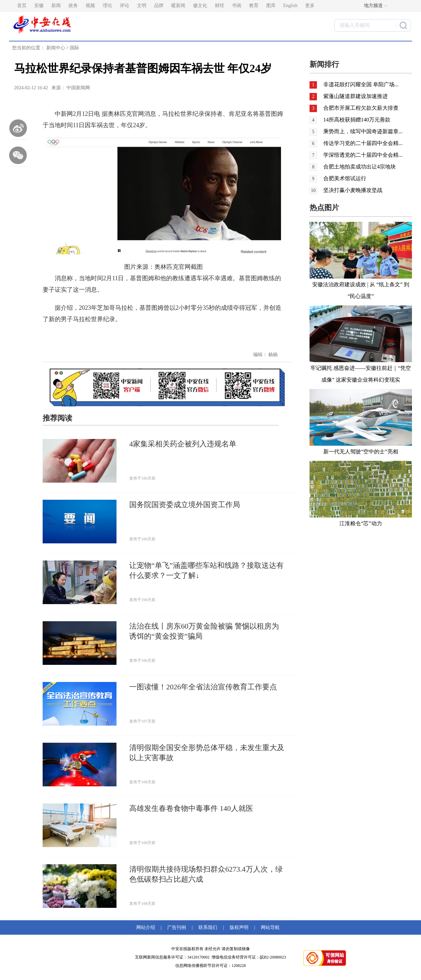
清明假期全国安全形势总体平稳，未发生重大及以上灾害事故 (207, 753)
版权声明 (239, 927)
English (291, 6)
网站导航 (269, 927)
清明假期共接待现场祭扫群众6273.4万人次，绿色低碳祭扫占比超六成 (206, 874)
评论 (125, 6)
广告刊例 (177, 927)
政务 (73, 6)
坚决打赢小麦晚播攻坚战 (353, 190)
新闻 (56, 6)
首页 (22, 6)
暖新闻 (178, 6)
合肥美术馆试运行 (345, 178)
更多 (310, 6)
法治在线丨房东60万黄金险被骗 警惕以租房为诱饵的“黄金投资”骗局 (204, 631)
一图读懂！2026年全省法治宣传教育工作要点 (203, 687)
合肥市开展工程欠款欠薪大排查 (361, 108)
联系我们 (208, 927)
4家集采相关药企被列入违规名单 (183, 444)
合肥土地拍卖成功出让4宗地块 (360, 167)
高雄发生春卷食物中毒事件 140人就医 (191, 808)
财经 (220, 6)
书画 (237, 6)
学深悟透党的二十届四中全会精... (363, 155)
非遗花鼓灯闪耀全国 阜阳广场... (361, 84)
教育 (254, 6)
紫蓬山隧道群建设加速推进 (356, 96)
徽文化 (200, 6)
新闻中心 (56, 48)
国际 (75, 48)
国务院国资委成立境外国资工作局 (185, 505)
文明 (142, 6)
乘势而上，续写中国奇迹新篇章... (363, 131)
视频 (90, 6)
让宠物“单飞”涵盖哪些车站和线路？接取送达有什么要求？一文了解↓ (206, 570)
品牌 (159, 6)
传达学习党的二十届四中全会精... (363, 143)
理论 (107, 6)
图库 (271, 6)
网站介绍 (147, 927)
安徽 (39, 6)
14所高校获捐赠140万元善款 (357, 120)
